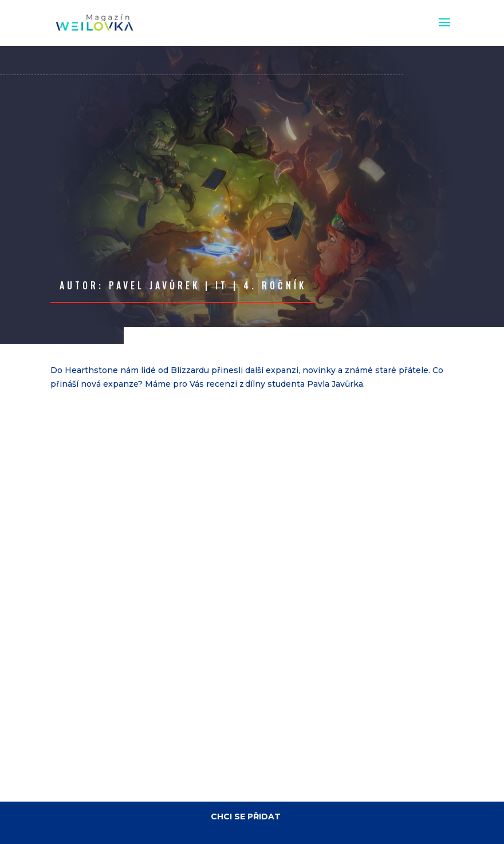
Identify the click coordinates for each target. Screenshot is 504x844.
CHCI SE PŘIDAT (246, 816)
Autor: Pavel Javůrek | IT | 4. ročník (183, 285)
